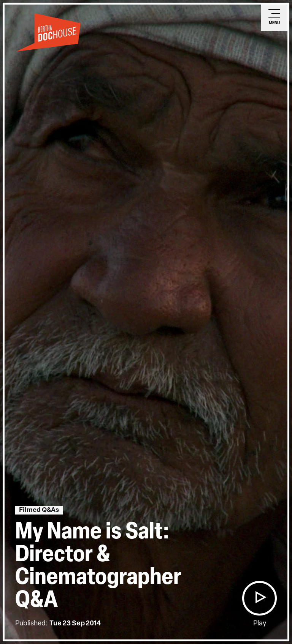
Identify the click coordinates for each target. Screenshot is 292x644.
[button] (259, 598)
